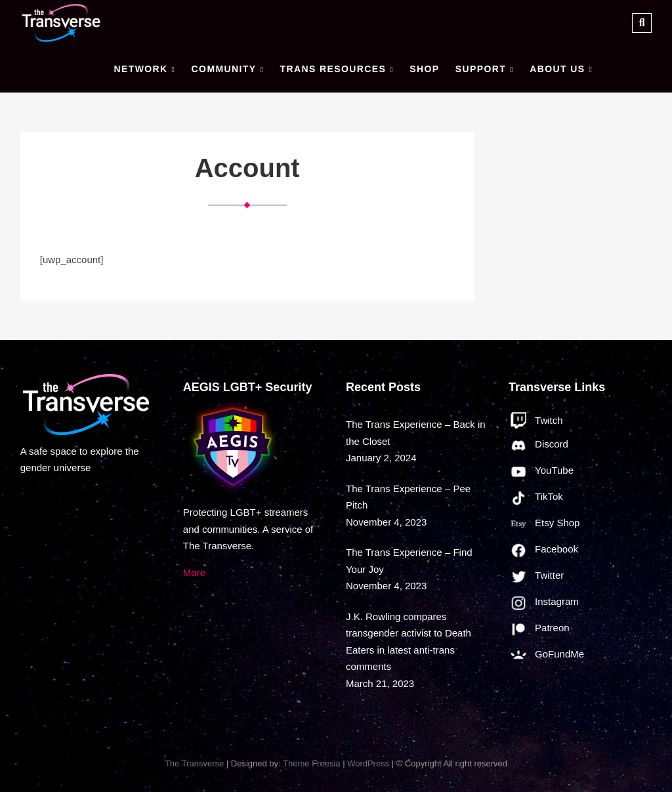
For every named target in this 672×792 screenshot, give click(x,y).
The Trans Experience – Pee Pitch (408, 497)
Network (140, 69)
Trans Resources (333, 69)
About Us (557, 69)
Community (224, 69)
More (194, 573)
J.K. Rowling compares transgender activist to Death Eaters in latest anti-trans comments (409, 642)
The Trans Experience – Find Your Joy (409, 561)
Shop (424, 69)
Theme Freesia (311, 763)
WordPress (368, 763)
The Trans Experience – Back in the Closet (416, 433)
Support (481, 69)
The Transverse (194, 763)
